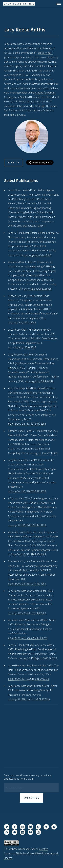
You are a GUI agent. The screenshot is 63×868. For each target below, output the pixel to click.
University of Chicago (34, 106)
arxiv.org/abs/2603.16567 (31, 225)
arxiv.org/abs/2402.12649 (22, 322)
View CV (13, 162)
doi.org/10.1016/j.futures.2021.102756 (29, 699)
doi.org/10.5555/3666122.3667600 (27, 613)
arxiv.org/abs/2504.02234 (39, 381)
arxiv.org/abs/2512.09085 (38, 255)
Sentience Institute (29, 101)
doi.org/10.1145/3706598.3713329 (27, 491)
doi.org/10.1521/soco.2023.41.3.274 (28, 638)
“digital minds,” (45, 53)
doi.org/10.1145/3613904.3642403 (27, 554)
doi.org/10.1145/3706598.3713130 (27, 525)
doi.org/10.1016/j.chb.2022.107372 (38, 658)
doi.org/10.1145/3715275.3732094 (27, 424)
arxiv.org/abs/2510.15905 (38, 289)
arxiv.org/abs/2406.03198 (22, 347)
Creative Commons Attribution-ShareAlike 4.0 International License (31, 853)
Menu (58, 4)
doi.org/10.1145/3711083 (44, 453)
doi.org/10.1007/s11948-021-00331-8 (28, 679)
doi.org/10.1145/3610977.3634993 (27, 583)
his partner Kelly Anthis (37, 110)
